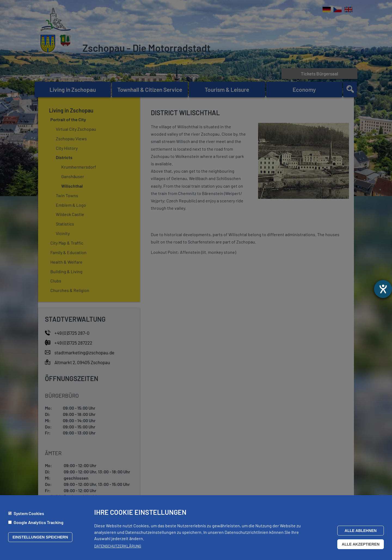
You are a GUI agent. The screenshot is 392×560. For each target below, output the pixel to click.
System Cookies (29, 514)
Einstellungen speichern (40, 537)
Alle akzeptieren (361, 544)
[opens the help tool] (383, 289)
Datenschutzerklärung (118, 546)
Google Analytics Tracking (39, 522)
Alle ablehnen (361, 531)
